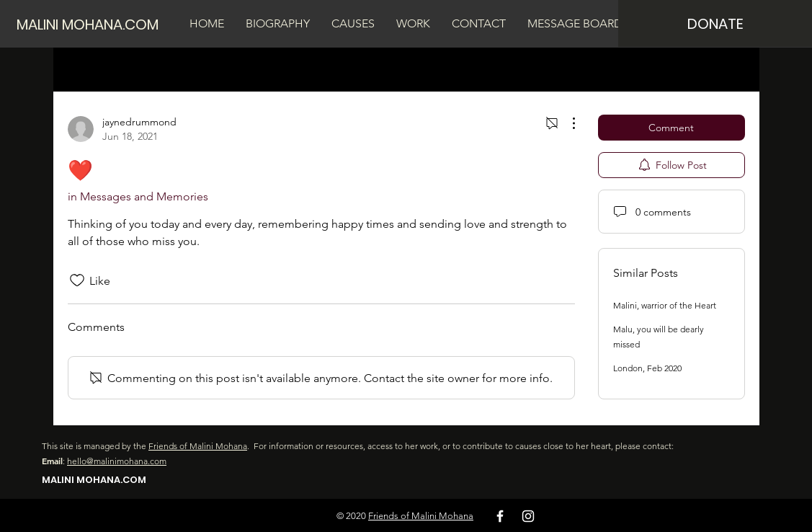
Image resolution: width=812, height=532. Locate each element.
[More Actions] (566, 123)
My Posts (152, 69)
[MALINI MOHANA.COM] (94, 24)
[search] (672, 69)
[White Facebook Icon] (500, 516)
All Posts (90, 69)
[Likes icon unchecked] (77, 280)
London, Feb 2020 (647, 368)
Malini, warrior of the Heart (665, 305)
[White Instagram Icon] (528, 516)
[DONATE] (715, 23)
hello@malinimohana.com (117, 461)
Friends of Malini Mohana (198, 446)
